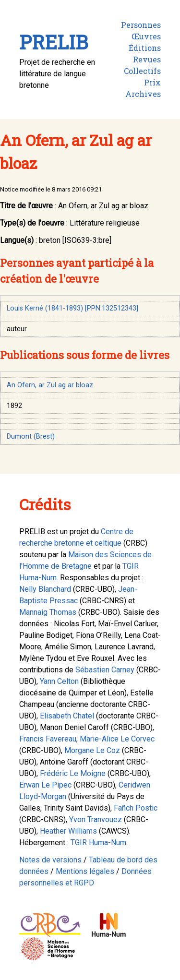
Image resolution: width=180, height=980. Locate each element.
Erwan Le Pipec (45, 785)
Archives (143, 94)
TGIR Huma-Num (98, 843)
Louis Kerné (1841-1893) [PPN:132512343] (72, 308)
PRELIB (54, 42)
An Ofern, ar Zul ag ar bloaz (50, 385)
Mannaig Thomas (48, 612)
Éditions (145, 48)
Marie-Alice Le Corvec (117, 739)
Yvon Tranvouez (96, 819)
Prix (152, 82)
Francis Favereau (48, 739)
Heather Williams (68, 831)
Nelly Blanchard (45, 589)
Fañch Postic (136, 808)
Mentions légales (85, 871)
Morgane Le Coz (92, 750)
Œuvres (146, 36)
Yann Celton (59, 681)
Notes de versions (50, 860)
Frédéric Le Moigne (73, 773)
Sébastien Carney (105, 670)
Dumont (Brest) (31, 436)
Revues (147, 59)
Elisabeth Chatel (67, 716)
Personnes (141, 25)
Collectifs (142, 71)
